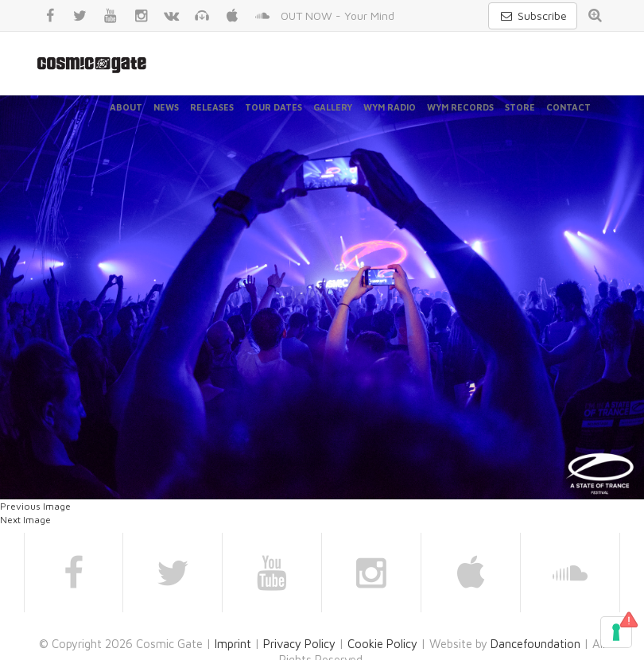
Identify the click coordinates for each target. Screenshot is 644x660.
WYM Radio (390, 107)
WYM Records (460, 107)
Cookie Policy (382, 644)
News (166, 107)
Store (520, 107)
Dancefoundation (535, 644)
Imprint (233, 644)
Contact (568, 107)
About (126, 107)
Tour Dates (274, 107)
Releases (212, 107)
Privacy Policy (299, 644)
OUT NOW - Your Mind (338, 16)
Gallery (333, 107)
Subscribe (533, 16)
